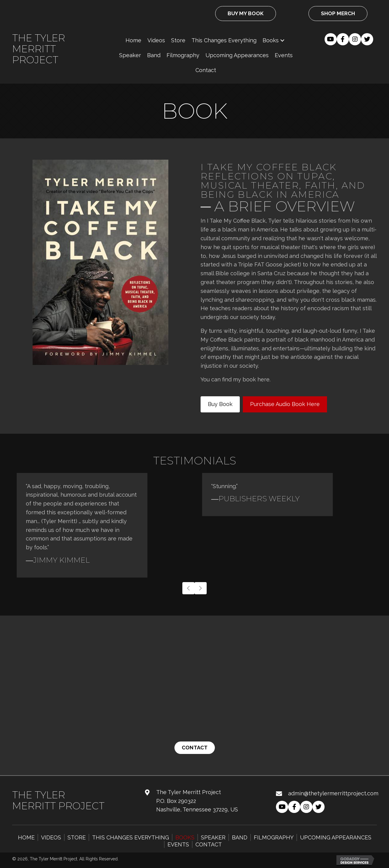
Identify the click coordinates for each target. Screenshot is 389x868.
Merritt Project (35, 54)
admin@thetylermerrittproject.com (333, 793)
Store (77, 837)
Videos (51, 837)
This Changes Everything (131, 837)
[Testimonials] (194, 525)
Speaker (213, 837)
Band (240, 837)
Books (185, 837)
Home (26, 837)
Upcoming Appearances (336, 837)
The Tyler (39, 38)
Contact (209, 844)
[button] (282, 41)
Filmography (274, 837)
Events (178, 844)
